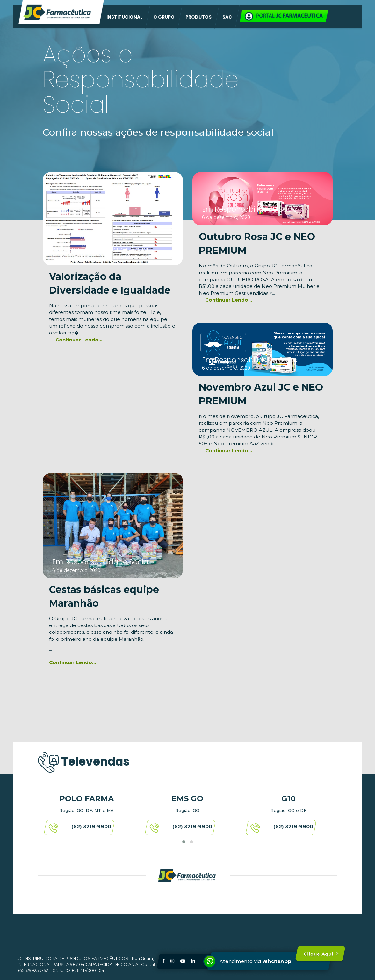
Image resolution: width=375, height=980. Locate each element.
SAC (227, 17)
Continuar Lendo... (79, 340)
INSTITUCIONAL (124, 17)
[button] (184, 842)
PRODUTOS (198, 17)
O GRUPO (164, 17)
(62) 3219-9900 (91, 828)
